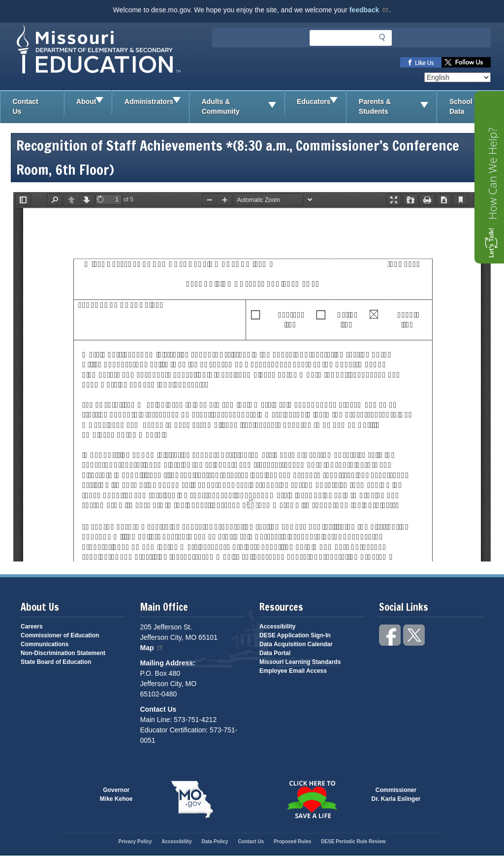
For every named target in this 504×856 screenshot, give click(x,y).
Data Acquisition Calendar (296, 644)
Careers (32, 626)
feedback (369, 10)
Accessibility (277, 626)
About (94, 102)
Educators (321, 102)
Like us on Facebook (421, 62)
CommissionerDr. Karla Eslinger (396, 794)
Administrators (157, 102)
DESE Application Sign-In (295, 635)
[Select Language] (457, 77)
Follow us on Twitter (466, 62)
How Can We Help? (492, 174)
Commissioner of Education (60, 635)
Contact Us (26, 106)
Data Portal (275, 653)
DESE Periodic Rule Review (353, 841)
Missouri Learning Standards (300, 662)
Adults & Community (243, 107)
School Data (476, 107)
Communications (45, 644)
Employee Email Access (293, 671)
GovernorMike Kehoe (116, 794)
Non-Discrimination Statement (63, 653)
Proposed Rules (292, 841)
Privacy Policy (135, 841)
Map (152, 648)
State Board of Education (56, 662)
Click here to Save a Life (312, 799)
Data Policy (215, 841)
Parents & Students (398, 107)
